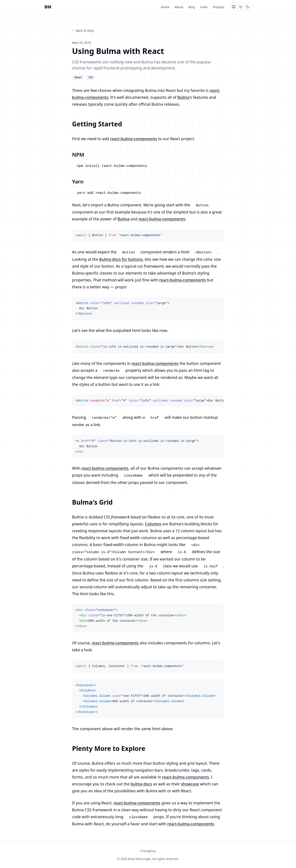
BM (48, 7)
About (179, 7)
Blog (192, 7)
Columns (153, 524)
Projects (219, 7)
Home (165, 7)
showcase (190, 784)
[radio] (234, 7)
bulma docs (141, 784)
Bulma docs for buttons (121, 259)
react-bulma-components (133, 139)
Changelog (148, 851)
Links (204, 7)
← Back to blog (83, 31)
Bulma (183, 97)
